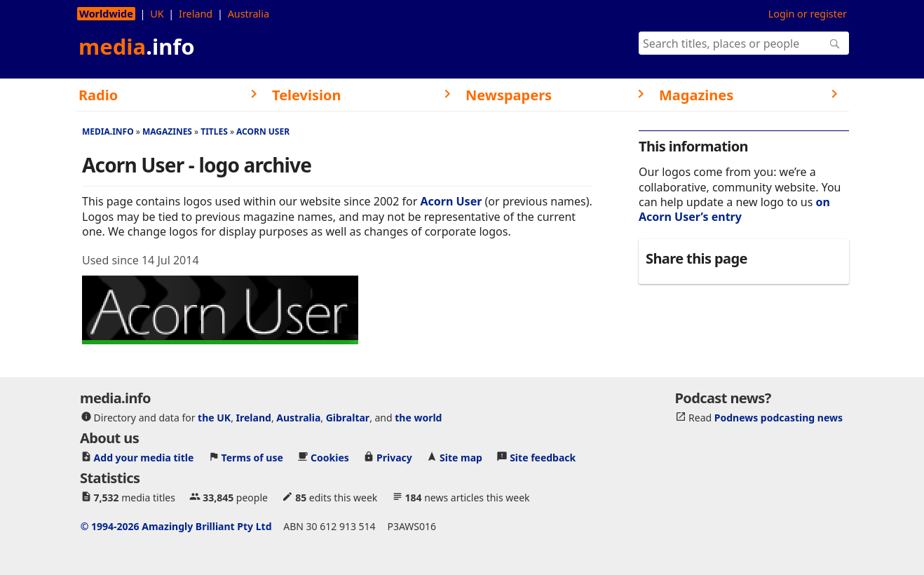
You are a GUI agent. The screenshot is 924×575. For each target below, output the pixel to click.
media (137, 46)
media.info (108, 131)
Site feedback (543, 458)
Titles (214, 131)
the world (418, 418)
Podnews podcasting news (779, 418)
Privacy (394, 458)
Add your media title (144, 458)
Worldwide (106, 14)
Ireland (196, 14)
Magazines (167, 131)
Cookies (330, 458)
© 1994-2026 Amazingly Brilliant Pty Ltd (176, 526)
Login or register (808, 14)
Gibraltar (348, 418)
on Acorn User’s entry (734, 209)
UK (157, 14)
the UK (214, 418)
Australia (249, 14)
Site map (461, 458)
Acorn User (263, 131)
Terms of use (252, 458)
